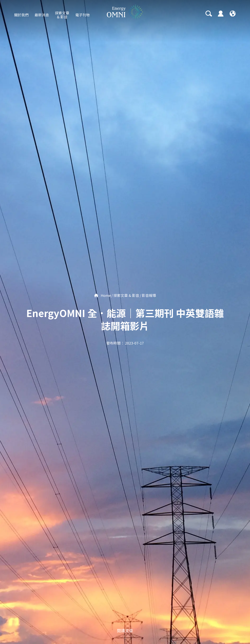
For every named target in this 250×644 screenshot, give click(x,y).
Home (102, 295)
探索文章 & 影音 (62, 15)
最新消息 (42, 15)
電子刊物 (82, 15)
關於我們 (21, 15)
